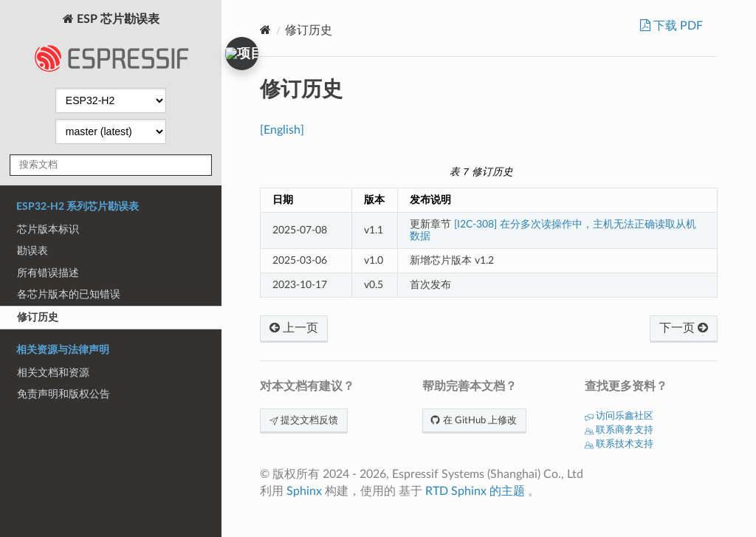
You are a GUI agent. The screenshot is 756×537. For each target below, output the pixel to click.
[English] (282, 130)
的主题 (507, 491)
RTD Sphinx (456, 491)
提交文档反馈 (304, 421)
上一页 (294, 328)
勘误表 (32, 251)
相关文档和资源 (53, 373)
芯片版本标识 (48, 229)
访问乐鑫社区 (619, 416)
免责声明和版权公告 (63, 394)
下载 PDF (677, 26)
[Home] (265, 30)
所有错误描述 (48, 273)
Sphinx (304, 491)
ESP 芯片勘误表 (111, 47)
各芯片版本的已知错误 (69, 294)
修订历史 (38, 317)
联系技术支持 (619, 444)
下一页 (684, 328)
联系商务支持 (619, 430)
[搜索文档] (111, 165)
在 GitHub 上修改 (474, 421)
